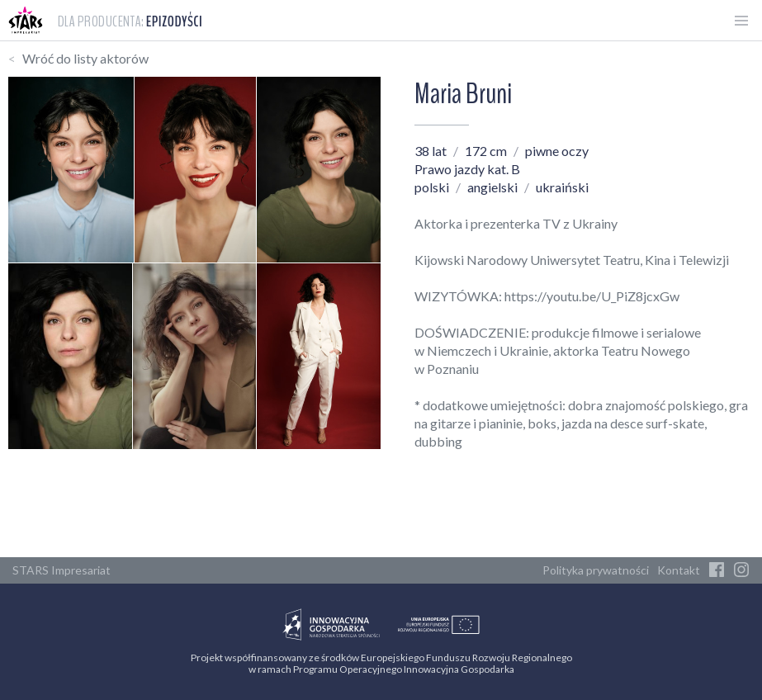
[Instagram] (741, 570)
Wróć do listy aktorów (85, 58)
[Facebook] (717, 570)
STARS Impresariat (62, 570)
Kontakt (679, 570)
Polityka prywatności (596, 570)
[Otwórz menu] (741, 21)
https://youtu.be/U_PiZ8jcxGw (592, 296)
